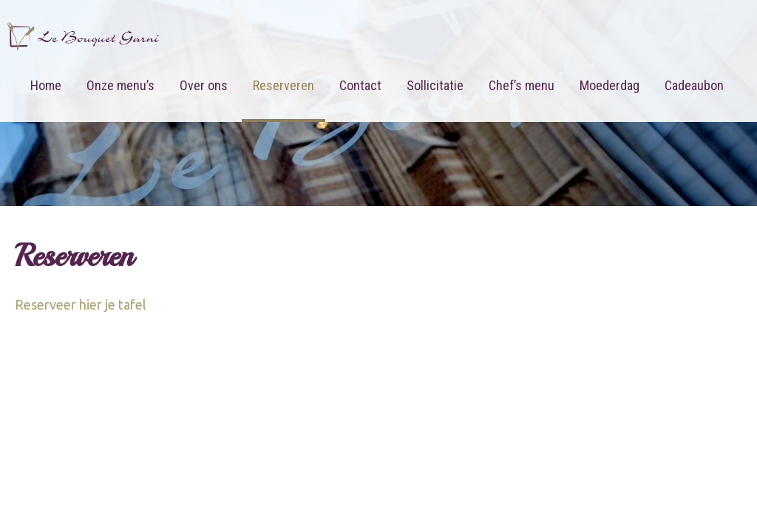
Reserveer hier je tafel (81, 304)
